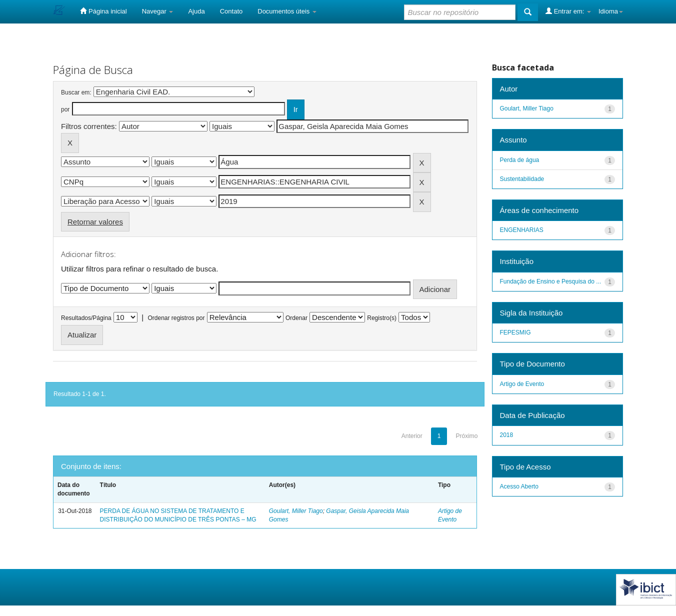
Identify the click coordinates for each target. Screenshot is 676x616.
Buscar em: (76, 92)
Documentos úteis (287, 11)
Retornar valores (95, 222)
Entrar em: (568, 11)
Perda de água (520, 160)
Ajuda (196, 11)
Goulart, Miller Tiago (296, 511)
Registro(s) (382, 318)
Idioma (611, 11)
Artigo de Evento (522, 384)
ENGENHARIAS (522, 230)
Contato (231, 11)
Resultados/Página (86, 318)
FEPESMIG (515, 332)
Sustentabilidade (522, 179)
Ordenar (296, 318)
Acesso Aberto (519, 486)
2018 (507, 435)
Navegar (158, 11)
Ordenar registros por (176, 318)
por (65, 109)
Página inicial (103, 11)
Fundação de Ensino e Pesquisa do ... (551, 281)
